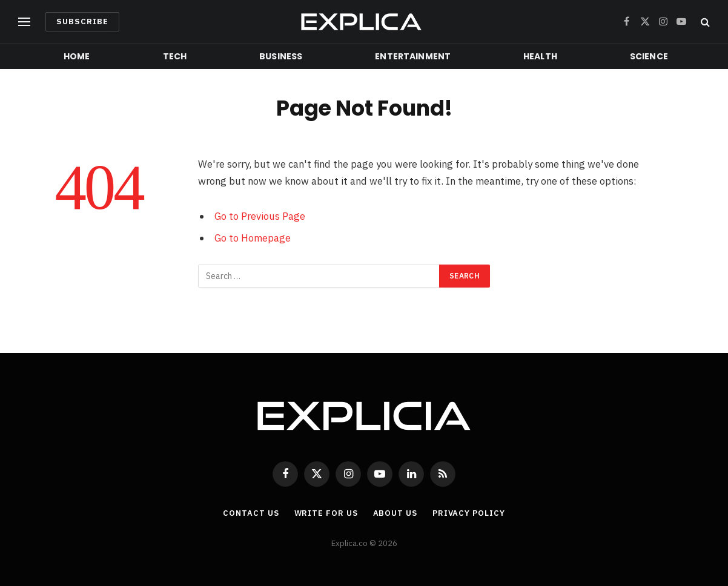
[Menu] (24, 22)
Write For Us (326, 513)
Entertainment (413, 56)
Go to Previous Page (260, 216)
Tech (175, 56)
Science (649, 56)
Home (77, 56)
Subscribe (82, 21)
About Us (395, 513)
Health (540, 56)
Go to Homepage (253, 238)
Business (281, 56)
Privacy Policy (469, 513)
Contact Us (251, 513)
